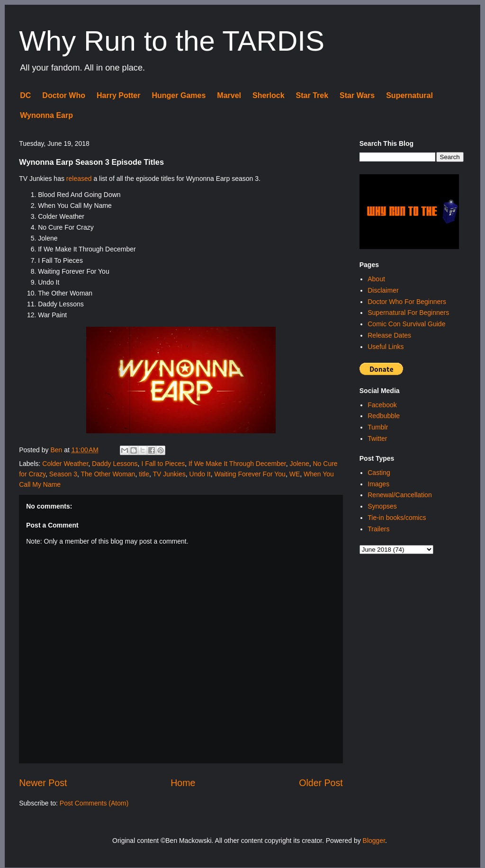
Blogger (374, 841)
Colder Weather (65, 464)
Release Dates (389, 335)
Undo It (200, 474)
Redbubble (384, 416)
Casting (379, 473)
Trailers (378, 529)
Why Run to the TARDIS (172, 41)
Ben (57, 450)
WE (295, 474)
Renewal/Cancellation (400, 495)
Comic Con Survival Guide (406, 324)
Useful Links (386, 347)
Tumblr (378, 427)
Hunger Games (179, 95)
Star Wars (357, 95)
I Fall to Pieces (163, 464)
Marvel (229, 95)
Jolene (299, 464)
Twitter (377, 438)
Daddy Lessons (115, 464)
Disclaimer (383, 290)
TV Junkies (169, 474)
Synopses (382, 506)
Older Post (321, 783)
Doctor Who (64, 95)
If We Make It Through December (237, 464)
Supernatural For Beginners (408, 313)
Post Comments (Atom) (94, 803)
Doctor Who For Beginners (407, 302)
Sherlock (269, 95)
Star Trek (312, 95)
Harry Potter (118, 95)
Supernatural (409, 95)
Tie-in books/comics (397, 518)
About (376, 279)
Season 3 (63, 474)
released (79, 179)
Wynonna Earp (46, 115)
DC (25, 95)
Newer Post (43, 783)
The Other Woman (108, 474)
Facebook (382, 405)
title (144, 474)
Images (378, 484)
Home (183, 783)
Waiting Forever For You (250, 474)
